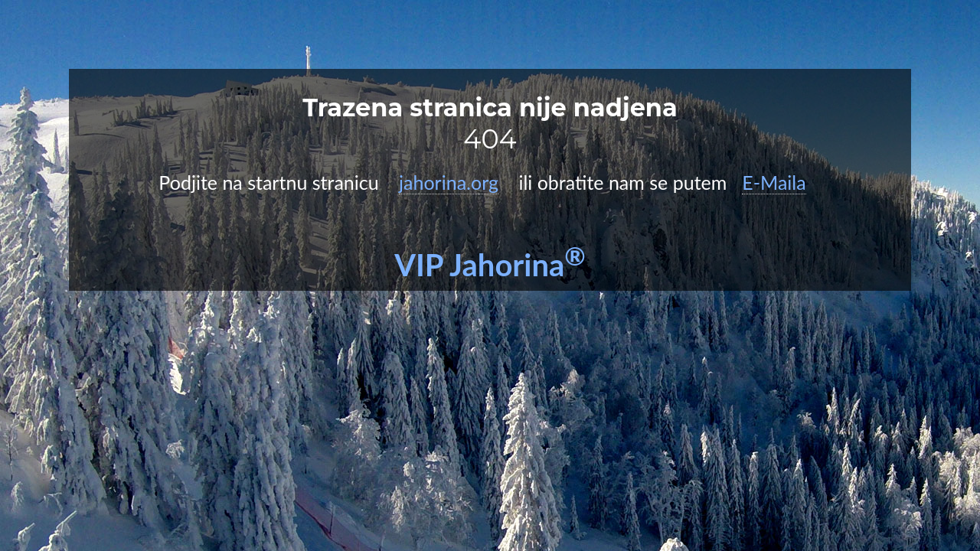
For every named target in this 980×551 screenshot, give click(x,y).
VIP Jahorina (490, 265)
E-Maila (774, 182)
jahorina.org (449, 182)
